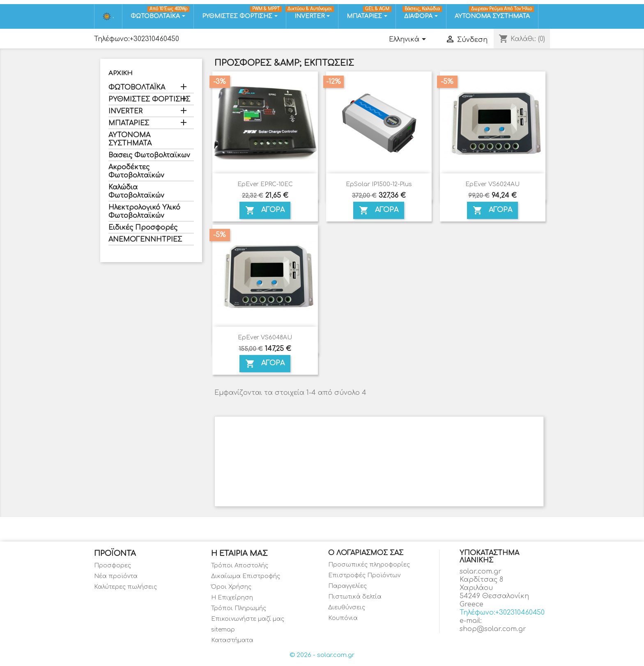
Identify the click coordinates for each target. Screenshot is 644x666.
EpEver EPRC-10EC (265, 184)
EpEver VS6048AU (265, 338)
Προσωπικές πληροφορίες (369, 565)
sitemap (223, 630)
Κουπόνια (343, 618)
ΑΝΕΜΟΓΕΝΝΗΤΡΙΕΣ (145, 240)
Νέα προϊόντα (116, 576)
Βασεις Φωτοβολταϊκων (149, 155)
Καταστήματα (232, 640)
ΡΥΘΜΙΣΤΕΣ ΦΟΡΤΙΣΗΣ (149, 99)
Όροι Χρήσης (231, 587)
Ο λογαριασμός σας (366, 553)
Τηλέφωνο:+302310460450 (137, 39)
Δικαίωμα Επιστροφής (246, 576)
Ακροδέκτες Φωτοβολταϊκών (136, 171)
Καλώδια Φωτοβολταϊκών (136, 191)
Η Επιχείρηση (232, 598)
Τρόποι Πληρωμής (239, 608)
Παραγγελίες (347, 586)
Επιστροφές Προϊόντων (364, 575)
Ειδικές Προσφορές (143, 228)
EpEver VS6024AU (492, 184)
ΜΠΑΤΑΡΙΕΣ (129, 123)
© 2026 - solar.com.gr (322, 655)
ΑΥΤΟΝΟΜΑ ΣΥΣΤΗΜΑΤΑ (130, 139)
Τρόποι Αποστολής (240, 566)
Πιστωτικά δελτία (355, 597)
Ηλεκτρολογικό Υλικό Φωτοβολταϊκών (144, 212)
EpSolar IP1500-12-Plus (379, 184)
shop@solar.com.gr (493, 629)
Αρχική (120, 73)
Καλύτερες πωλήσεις (125, 587)
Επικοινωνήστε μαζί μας (248, 619)
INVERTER (125, 111)
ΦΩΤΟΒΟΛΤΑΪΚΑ (137, 88)
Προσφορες (113, 566)
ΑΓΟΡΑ (265, 210)
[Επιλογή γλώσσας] (409, 40)
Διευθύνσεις (347, 607)
